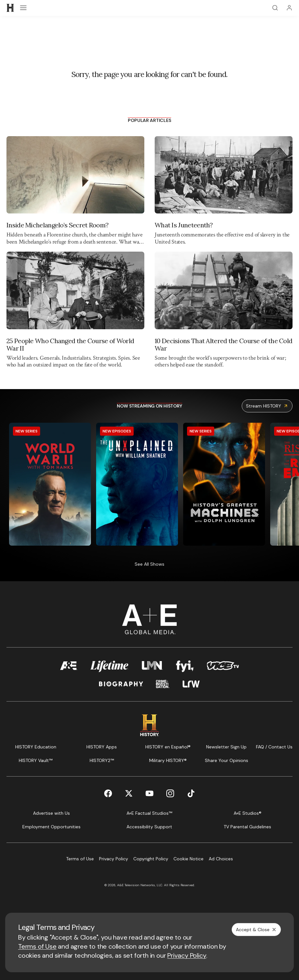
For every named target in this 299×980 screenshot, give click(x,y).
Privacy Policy (187, 955)
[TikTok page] (191, 793)
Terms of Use (37, 946)
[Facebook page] (108, 793)
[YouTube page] (149, 793)
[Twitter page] (129, 793)
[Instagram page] (170, 793)
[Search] (275, 8)
